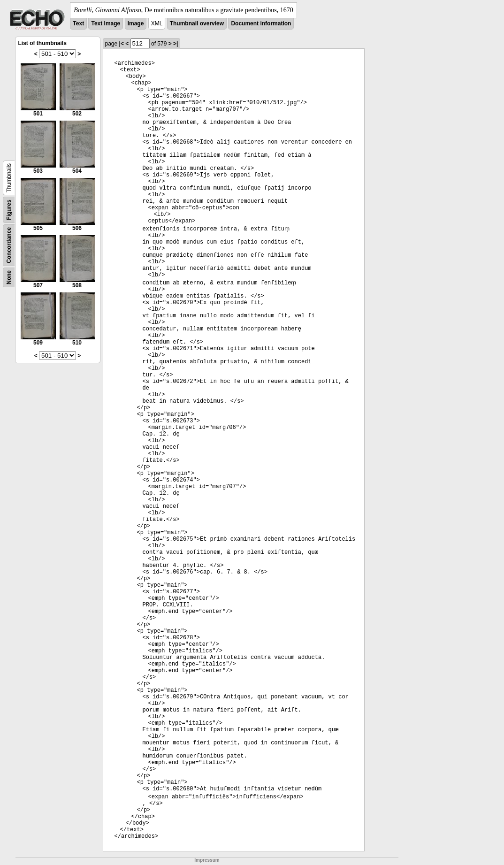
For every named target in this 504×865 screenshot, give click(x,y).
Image (136, 23)
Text (78, 23)
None (9, 277)
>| (176, 44)
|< (122, 44)
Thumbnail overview (197, 23)
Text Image (106, 23)
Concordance (9, 245)
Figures (9, 210)
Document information (261, 23)
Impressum (207, 860)
